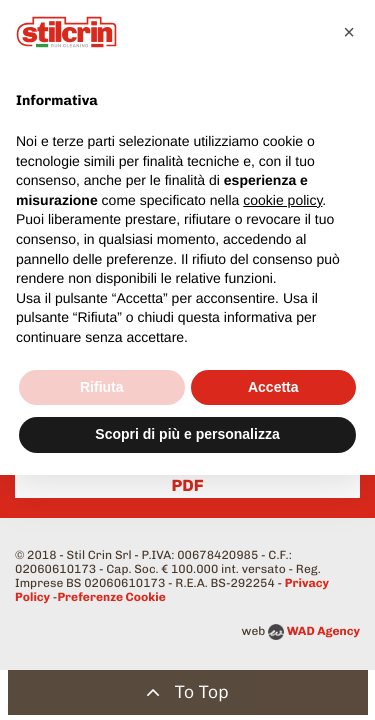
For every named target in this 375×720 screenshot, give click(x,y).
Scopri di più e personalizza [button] (187, 434)
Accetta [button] (273, 387)
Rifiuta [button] (102, 387)
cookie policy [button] (282, 200)
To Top (187, 692)
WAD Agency (323, 631)
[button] (349, 32)
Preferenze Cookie (111, 597)
